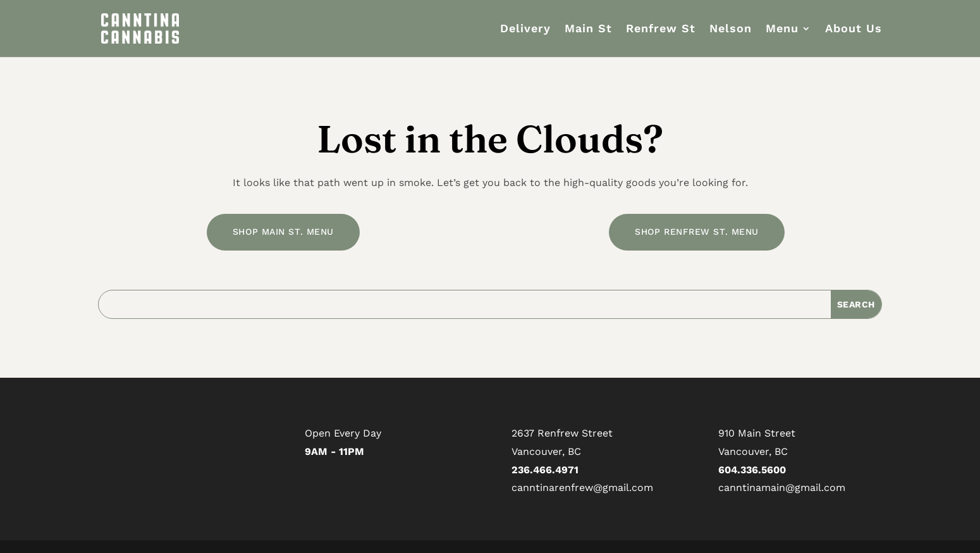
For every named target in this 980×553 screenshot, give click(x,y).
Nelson (731, 29)
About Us (854, 29)
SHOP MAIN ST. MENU (283, 232)
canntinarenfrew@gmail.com (582, 488)
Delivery (525, 29)
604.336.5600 (752, 470)
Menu (782, 29)
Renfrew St (661, 29)
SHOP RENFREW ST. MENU (697, 232)
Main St (588, 29)
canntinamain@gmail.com (782, 488)
